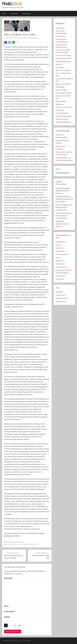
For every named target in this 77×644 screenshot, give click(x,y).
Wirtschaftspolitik (61, 122)
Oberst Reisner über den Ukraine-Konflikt (64, 207)
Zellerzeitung (60, 251)
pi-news (58, 245)
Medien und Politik (62, 84)
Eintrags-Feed (61, 295)
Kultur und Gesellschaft (63, 73)
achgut (58, 258)
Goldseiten (59, 248)
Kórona (58, 67)
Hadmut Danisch (61, 267)
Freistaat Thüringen (62, 58)
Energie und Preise (62, 55)
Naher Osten (60, 90)
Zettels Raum (60, 264)
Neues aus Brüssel (62, 93)
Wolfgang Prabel (33, 38)
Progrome (32, 544)
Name (7, 606)
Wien (37, 544)
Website (7, 617)
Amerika (58, 28)
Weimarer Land (61, 119)
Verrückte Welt (60, 113)
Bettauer (13, 544)
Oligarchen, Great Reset (63, 96)
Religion (58, 104)
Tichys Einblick (61, 242)
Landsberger (24, 544)
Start (4, 14)
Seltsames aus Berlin (62, 107)
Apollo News (60, 261)
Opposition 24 (60, 276)
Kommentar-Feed (62, 298)
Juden (18, 544)
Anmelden (59, 292)
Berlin (8, 544)
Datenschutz (26, 14)
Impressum (14, 14)
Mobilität (58, 87)
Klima (58, 64)
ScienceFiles (60, 279)
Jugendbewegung (18, 542)
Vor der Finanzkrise (62, 116)
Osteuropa (59, 101)
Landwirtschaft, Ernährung (64, 79)
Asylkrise (9, 542)
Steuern (58, 110)
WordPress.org (61, 301)
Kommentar (9, 578)
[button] (6, 42)
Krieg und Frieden (61, 70)
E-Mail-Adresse (10, 612)
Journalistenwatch (62, 254)
